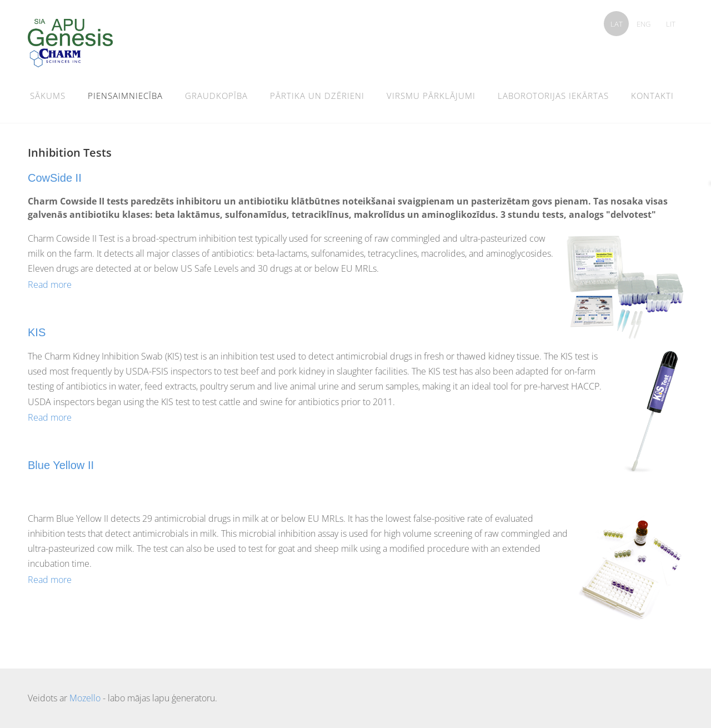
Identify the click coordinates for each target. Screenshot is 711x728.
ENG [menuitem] (644, 24)
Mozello (85, 698)
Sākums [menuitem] (48, 96)
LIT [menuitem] (671, 24)
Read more (50, 285)
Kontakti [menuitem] (652, 96)
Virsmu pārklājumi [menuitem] (431, 96)
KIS (37, 332)
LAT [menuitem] (617, 24)
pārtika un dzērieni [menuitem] (317, 96)
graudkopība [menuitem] (216, 96)
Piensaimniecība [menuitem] (125, 96)
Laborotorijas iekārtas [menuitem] (553, 96)
